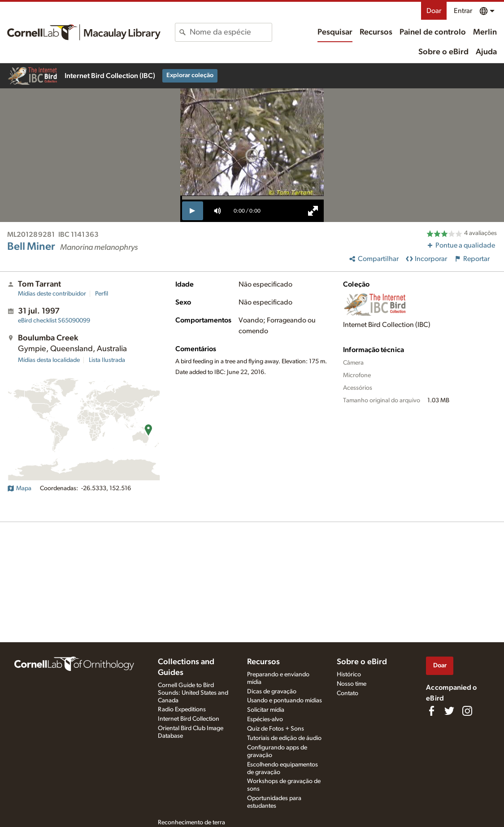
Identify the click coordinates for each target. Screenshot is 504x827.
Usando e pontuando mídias (285, 701)
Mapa (19, 488)
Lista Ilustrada (107, 360)
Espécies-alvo (265, 719)
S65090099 (54, 321)
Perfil (102, 294)
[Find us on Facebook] (431, 711)
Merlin (485, 32)
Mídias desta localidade (49, 360)
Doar (434, 11)
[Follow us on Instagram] (467, 711)
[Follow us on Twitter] (449, 711)
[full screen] (313, 211)
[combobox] (231, 32)
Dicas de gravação (272, 692)
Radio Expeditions (182, 709)
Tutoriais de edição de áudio (284, 738)
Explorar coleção (190, 75)
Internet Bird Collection (189, 719)
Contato (348, 693)
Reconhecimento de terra (191, 823)
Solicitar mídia (266, 710)
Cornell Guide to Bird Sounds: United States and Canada (193, 693)
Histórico (349, 675)
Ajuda (486, 52)
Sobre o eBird (443, 52)
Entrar (463, 11)
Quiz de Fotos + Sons (276, 729)
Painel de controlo (433, 32)
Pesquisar (335, 32)
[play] (193, 211)
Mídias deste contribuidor (52, 294)
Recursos (376, 32)
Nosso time (352, 684)
